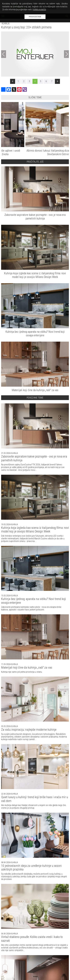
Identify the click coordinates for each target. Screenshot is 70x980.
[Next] (66, 54)
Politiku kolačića (39, 10)
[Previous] (4, 54)
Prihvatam (35, 17)
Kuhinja (6, 24)
